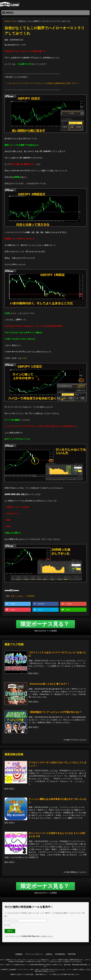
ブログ (14, 21)
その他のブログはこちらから (75, 740)
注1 (25, 358)
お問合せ (49, 954)
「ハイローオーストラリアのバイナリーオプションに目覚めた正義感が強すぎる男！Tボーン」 (42, 83)
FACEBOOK (60, 954)
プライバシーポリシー (34, 954)
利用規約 (19, 954)
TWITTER (72, 954)
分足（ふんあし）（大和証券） (23, 596)
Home (7, 21)
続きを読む (33, 673)
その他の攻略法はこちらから (75, 872)
